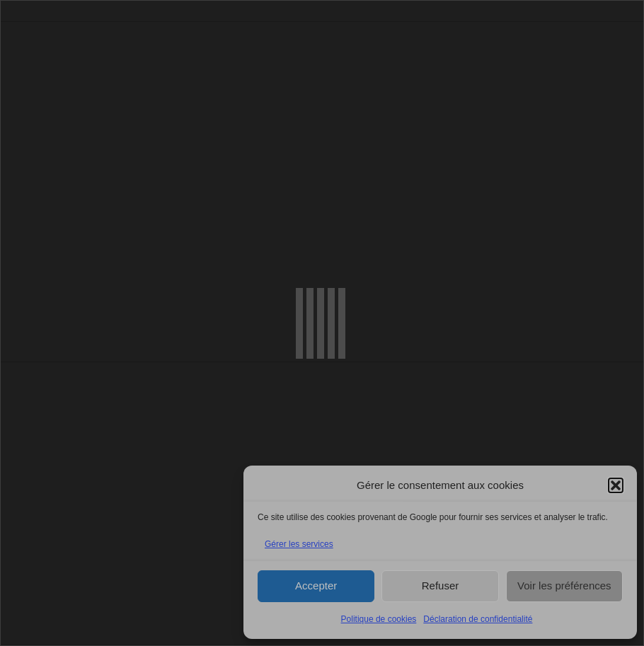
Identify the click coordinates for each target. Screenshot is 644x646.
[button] (616, 485)
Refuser (441, 586)
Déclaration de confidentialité (478, 619)
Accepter (316, 586)
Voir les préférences (564, 586)
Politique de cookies (379, 619)
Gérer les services (299, 544)
